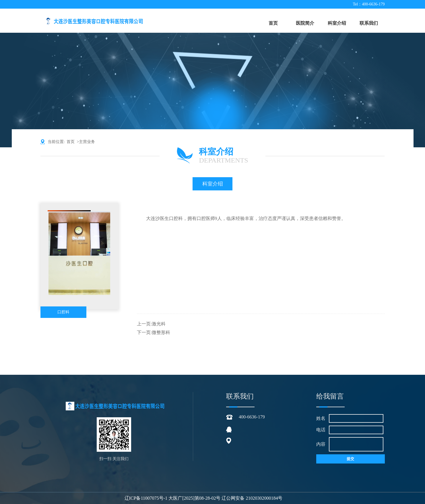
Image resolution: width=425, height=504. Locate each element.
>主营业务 (86, 142)
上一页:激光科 (151, 324)
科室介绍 (337, 23)
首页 (273, 23)
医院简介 (305, 23)
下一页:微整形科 (154, 332)
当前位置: (57, 142)
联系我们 (369, 23)
